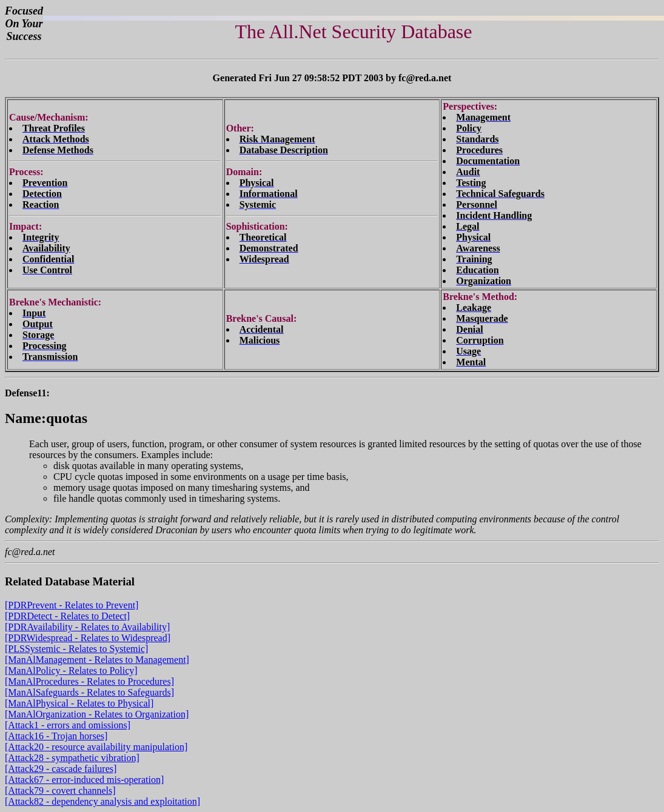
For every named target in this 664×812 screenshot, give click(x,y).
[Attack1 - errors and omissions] (68, 725)
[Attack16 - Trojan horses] (56, 736)
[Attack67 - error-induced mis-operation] (84, 780)
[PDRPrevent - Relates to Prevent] (72, 605)
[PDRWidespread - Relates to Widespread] (88, 638)
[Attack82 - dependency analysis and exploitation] (102, 801)
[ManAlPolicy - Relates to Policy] (71, 671)
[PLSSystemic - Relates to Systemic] (76, 649)
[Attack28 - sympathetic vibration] (72, 758)
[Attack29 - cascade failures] (61, 769)
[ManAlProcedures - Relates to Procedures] (89, 681)
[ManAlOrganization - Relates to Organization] (97, 714)
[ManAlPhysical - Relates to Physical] (79, 703)
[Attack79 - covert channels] (60, 790)
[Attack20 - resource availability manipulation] (96, 747)
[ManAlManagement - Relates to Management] (97, 660)
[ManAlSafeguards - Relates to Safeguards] (89, 692)
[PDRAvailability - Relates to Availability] (87, 627)
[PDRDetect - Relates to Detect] (67, 616)
